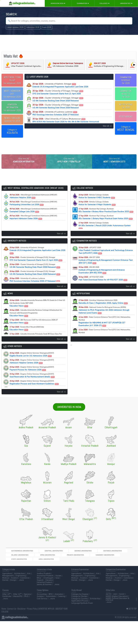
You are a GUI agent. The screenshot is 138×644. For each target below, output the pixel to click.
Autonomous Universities (17, 556)
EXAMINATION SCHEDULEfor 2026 (126, 80)
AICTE (108, 596)
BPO (51, 596)
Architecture (19, 576)
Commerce (25, 580)
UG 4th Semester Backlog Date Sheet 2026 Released (58, 106)
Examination (83, 3)
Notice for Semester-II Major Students (97, 209)
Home (4, 611)
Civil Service (42, 601)
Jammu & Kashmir (44, 587)
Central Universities (39, 556)
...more (21, 582)
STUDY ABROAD (126, 117)
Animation (59, 596)
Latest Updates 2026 (15, 27)
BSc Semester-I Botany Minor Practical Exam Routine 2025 (106, 216)
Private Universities (15, 561)
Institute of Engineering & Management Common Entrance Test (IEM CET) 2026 (106, 266)
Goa (57, 580)
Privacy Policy (32, 611)
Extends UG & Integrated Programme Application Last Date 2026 (60, 85)
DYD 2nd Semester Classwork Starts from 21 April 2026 (58, 92)
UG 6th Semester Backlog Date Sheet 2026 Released (58, 99)
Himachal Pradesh (45, 584)
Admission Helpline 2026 (33, 202)
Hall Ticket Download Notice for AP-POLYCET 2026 (103, 284)
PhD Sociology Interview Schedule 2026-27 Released (55, 113)
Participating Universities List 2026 (33, 209)
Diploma (27, 596)
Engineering (21, 578)
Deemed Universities (59, 556)
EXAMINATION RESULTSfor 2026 (126, 94)
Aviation (15, 580)
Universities (126, 3)
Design (13, 582)
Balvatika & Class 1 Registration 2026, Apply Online (103, 307)
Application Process (80, 603)
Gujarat (40, 582)
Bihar (39, 580)
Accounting (42, 596)
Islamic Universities (100, 556)
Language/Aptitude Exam (82, 605)
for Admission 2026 (12, 80)
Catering (62, 599)
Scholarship (95, 601)
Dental (5, 582)
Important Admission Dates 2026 (33, 223)
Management (8, 578)
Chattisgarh (48, 580)
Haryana (49, 582)
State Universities (54, 561)
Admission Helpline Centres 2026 (32, 367)
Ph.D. (26, 599)
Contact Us (12, 611)
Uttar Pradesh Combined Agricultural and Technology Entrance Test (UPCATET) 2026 (106, 256)
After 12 (17, 596)
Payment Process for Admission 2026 (32, 374)
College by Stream (79, 599)
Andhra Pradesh (44, 576)
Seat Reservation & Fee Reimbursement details (32, 381)
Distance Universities (80, 556)
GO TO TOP (131, 611)
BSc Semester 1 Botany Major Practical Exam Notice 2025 (106, 223)
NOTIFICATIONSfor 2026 (126, 106)
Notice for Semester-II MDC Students (97, 202)
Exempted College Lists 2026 (33, 216)
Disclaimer (22, 611)
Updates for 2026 (12, 119)
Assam (58, 578)
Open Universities (118, 556)
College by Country (80, 601)
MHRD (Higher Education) (117, 599)
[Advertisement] (69, 43)
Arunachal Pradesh (45, 578)
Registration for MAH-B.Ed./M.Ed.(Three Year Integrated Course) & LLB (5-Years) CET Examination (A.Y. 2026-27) (106, 340)
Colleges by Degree (80, 596)
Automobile (51, 599)
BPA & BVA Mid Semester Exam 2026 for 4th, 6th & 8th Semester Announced (66, 120)
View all (107, 126)
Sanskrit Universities (35, 561)
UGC (115, 596)
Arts (29, 576)
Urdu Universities (72, 561)
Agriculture (7, 576)
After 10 (7, 596)
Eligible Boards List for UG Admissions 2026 (32, 360)
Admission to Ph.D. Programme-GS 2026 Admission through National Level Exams (104, 316)
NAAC (122, 596)
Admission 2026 (58, 3)
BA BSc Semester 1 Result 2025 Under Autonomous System (105, 231)
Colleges (105, 3)
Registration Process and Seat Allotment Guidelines (34, 388)
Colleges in (12, 131)
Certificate (7, 599)
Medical (6, 580)
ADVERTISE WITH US (46, 611)
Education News (37, 309)
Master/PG (18, 599)
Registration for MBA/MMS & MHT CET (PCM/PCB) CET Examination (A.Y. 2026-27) (105, 327)
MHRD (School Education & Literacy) (118, 601)
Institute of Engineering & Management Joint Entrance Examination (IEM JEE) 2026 (102, 276)
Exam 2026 (47, 27)
